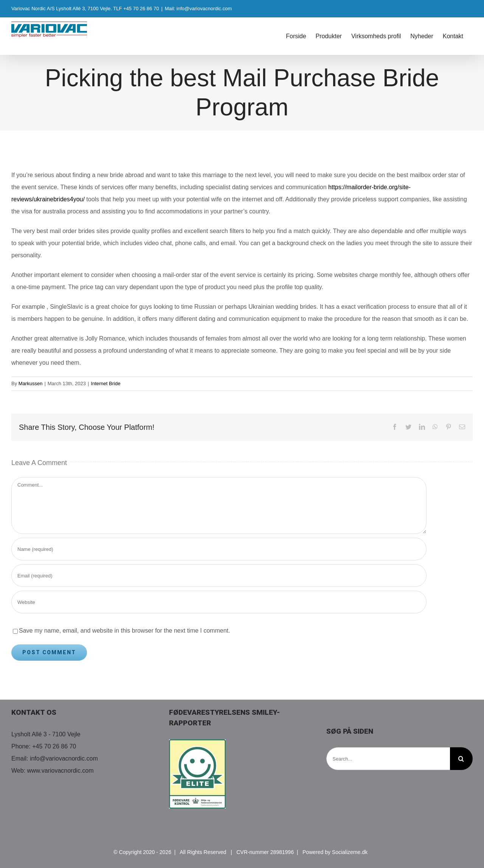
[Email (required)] (219, 576)
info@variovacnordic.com (64, 758)
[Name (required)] (219, 549)
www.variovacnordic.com (60, 771)
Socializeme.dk (350, 852)
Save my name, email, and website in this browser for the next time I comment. (124, 631)
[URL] (219, 602)
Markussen (31, 383)
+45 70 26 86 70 (54, 746)
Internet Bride (105, 383)
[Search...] (388, 759)
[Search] (461, 759)
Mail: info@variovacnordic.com (198, 9)
